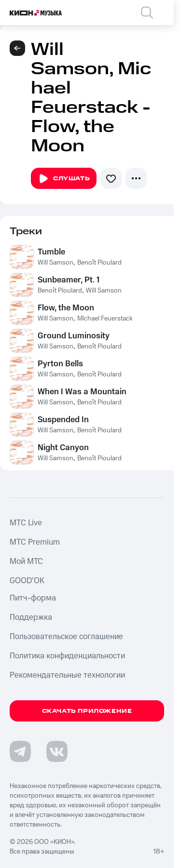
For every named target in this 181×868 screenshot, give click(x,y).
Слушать (64, 179)
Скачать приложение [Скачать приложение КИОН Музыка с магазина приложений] (87, 711)
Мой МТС (26, 561)
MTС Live (26, 523)
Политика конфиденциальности (67, 656)
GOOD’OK (27, 581)
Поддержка (31, 617)
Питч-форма (33, 598)
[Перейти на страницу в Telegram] (20, 751)
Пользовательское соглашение (66, 637)
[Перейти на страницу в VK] (57, 751)
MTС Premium (35, 542)
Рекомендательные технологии (67, 675)
